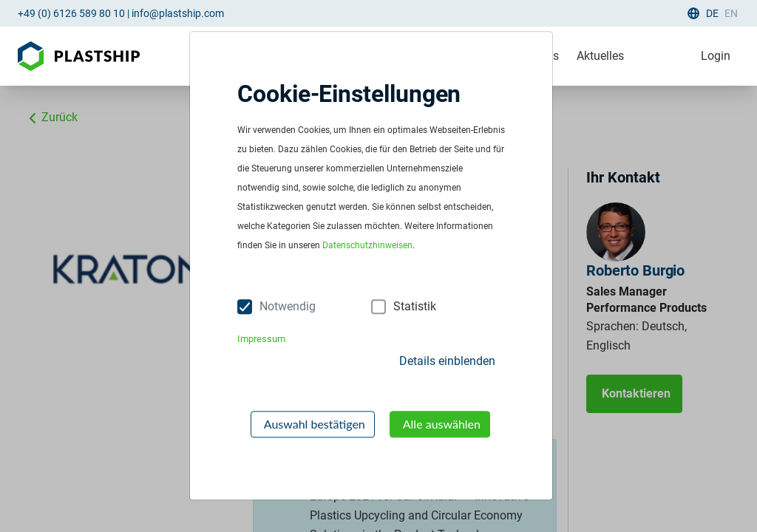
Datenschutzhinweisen (367, 246)
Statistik (415, 306)
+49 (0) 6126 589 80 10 (71, 13)
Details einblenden (447, 361)
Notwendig (288, 306)
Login (716, 56)
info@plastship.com (178, 13)
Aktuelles (600, 56)
